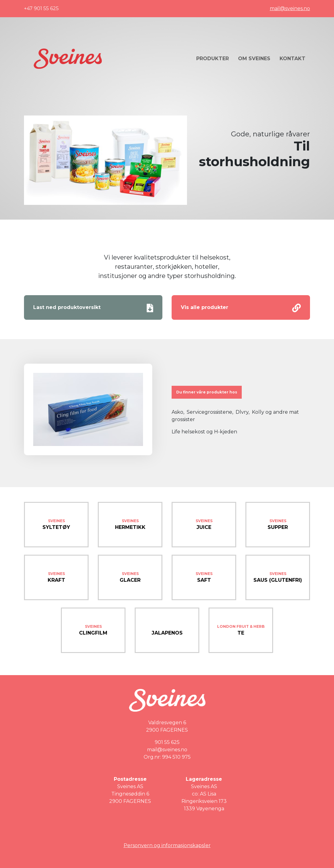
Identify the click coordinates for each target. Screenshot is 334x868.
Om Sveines (254, 59)
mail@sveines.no (290, 8)
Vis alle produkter (241, 308)
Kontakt (292, 59)
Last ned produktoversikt (93, 308)
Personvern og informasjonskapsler (167, 845)
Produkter (213, 59)
